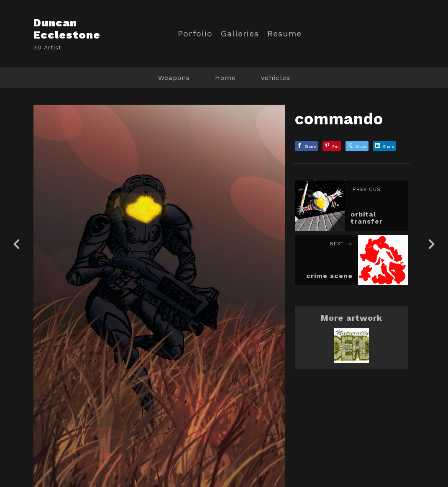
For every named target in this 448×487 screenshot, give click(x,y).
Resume (284, 34)
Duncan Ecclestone (67, 29)
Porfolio (195, 34)
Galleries (240, 34)
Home (225, 78)
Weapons (174, 78)
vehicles (276, 78)
